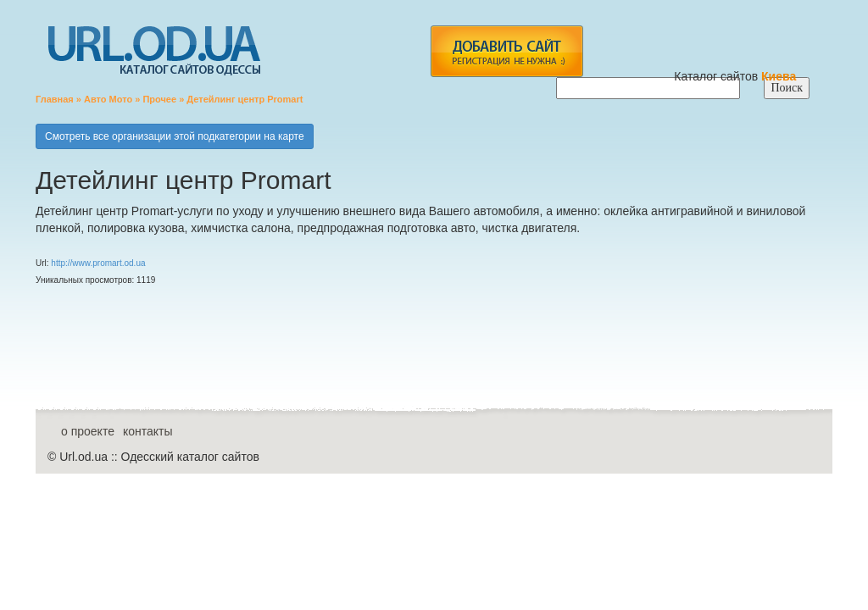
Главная (55, 99)
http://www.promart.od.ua (98, 263)
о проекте (88, 431)
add (506, 51)
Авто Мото (108, 99)
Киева (780, 76)
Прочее (159, 99)
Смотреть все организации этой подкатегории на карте (175, 136)
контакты (148, 431)
